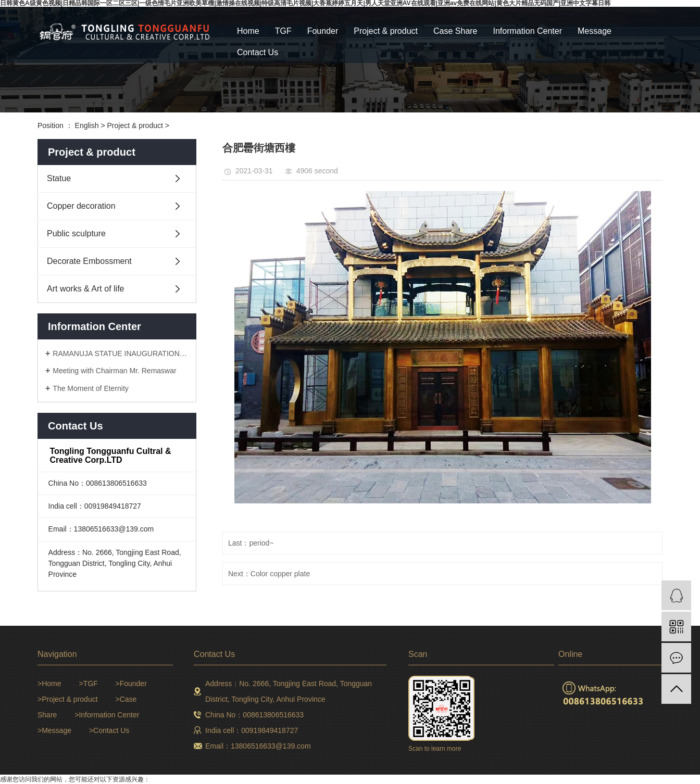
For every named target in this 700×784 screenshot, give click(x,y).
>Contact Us (109, 730)
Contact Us (258, 52)
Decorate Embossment (89, 261)
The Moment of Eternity (91, 388)
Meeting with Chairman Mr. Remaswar (114, 371)
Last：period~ (251, 543)
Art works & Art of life (85, 289)
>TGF (88, 684)
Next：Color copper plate (269, 574)
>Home (49, 684)
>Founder (131, 684)
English (87, 125)
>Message (54, 730)
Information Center (528, 31)
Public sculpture (76, 233)
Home (248, 31)
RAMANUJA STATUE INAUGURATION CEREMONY (121, 353)
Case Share (455, 31)
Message (595, 31)
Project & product (386, 31)
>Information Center (107, 715)
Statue (59, 178)
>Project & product (68, 699)
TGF (283, 31)
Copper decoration (81, 206)
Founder (323, 31)
